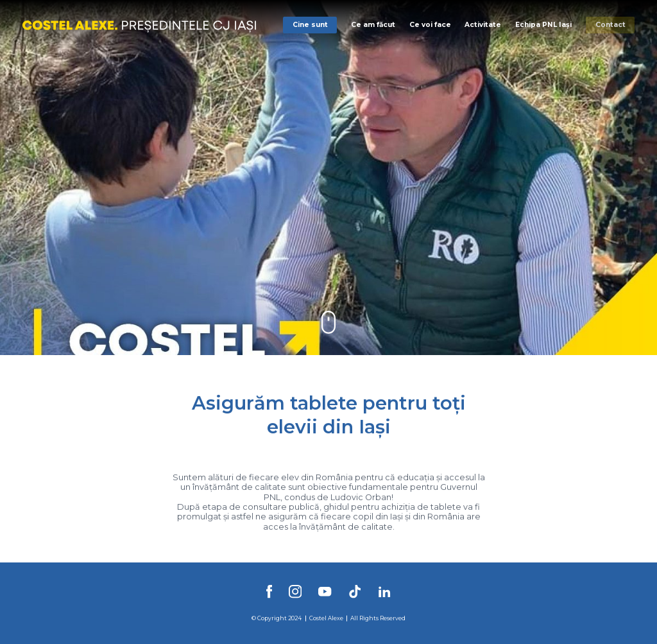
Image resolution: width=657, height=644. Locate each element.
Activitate (483, 25)
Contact (610, 25)
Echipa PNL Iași (543, 25)
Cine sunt (310, 25)
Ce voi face (430, 25)
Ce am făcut (373, 25)
